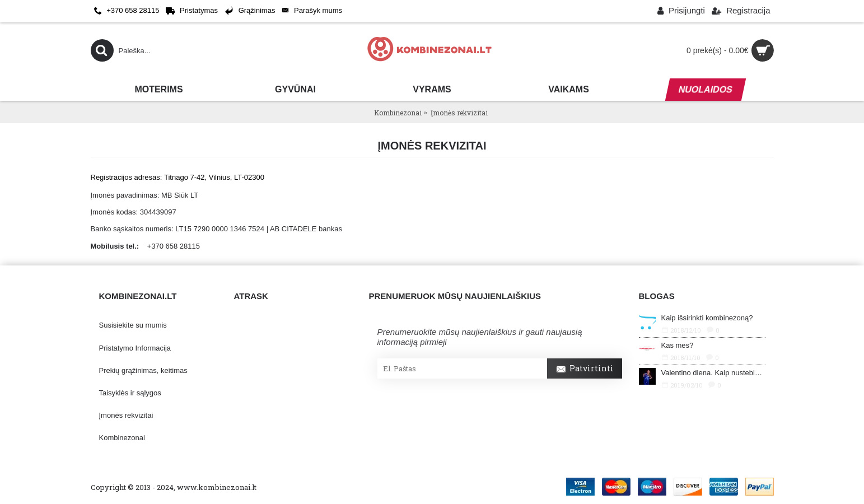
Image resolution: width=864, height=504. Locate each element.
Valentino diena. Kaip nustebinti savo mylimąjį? (713, 373)
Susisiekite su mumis (133, 325)
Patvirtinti (585, 370)
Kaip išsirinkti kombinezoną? (707, 318)
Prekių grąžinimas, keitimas (143, 370)
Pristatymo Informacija (135, 348)
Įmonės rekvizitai (126, 415)
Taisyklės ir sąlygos (130, 393)
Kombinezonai (122, 438)
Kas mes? (678, 345)
